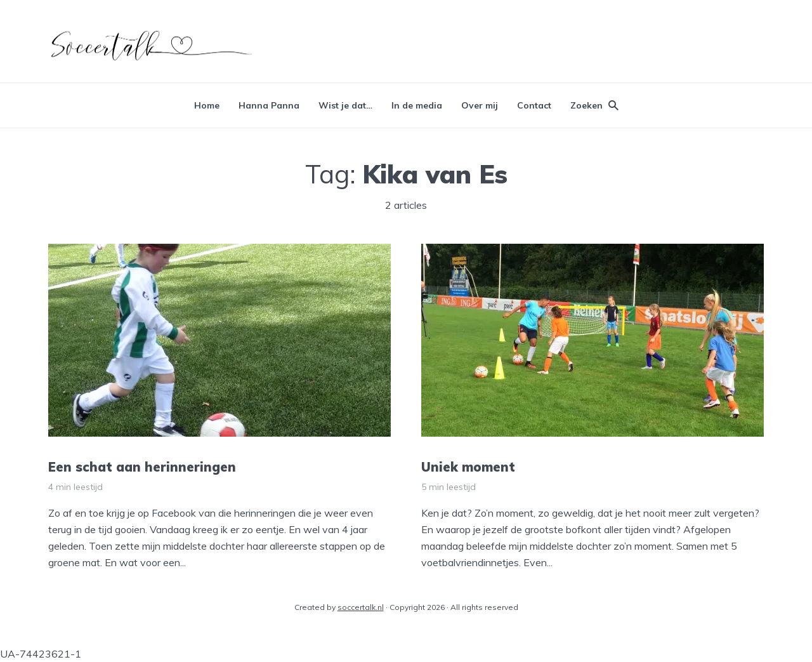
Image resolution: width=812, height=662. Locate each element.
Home (207, 105)
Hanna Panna (269, 105)
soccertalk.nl (361, 607)
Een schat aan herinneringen (142, 467)
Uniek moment (468, 467)
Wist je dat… (345, 105)
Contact (534, 105)
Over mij (480, 105)
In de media (417, 105)
